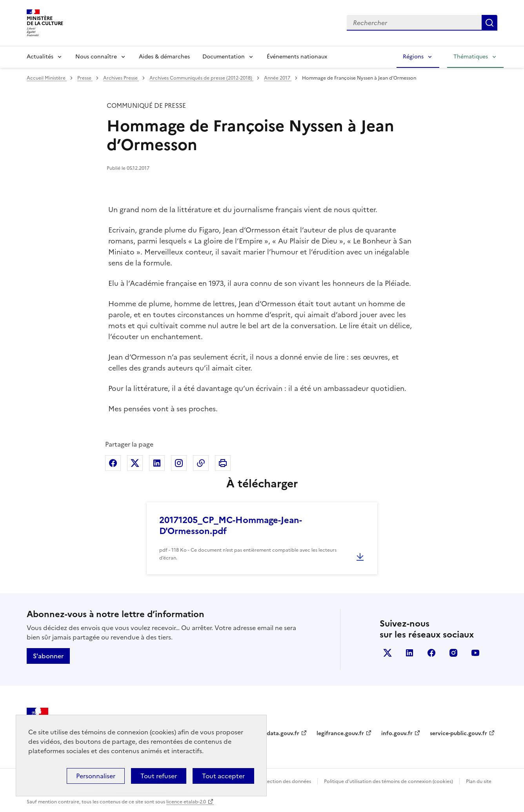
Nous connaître (96, 57)
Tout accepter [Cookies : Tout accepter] (223, 776)
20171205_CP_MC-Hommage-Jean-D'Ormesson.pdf (231, 526)
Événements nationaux (297, 57)
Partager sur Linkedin (157, 463)
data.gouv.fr (283, 733)
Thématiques (471, 57)
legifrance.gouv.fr (340, 733)
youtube (475, 653)
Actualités (40, 57)
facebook (431, 653)
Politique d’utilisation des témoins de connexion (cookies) (388, 781)
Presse (85, 78)
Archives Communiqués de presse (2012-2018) (201, 78)
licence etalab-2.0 (186, 802)
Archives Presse (121, 78)
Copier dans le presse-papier (201, 463)
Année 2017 (278, 78)
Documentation (224, 57)
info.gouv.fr (397, 733)
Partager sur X (135, 463)
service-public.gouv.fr (458, 733)
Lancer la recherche (489, 23)
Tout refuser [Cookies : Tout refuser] (159, 776)
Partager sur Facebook (113, 463)
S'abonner (48, 656)
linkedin (409, 653)
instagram (453, 653)
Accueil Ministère (47, 78)
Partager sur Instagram (179, 463)
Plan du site (479, 781)
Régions (413, 57)
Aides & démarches (164, 57)
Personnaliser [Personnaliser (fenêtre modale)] (96, 776)
